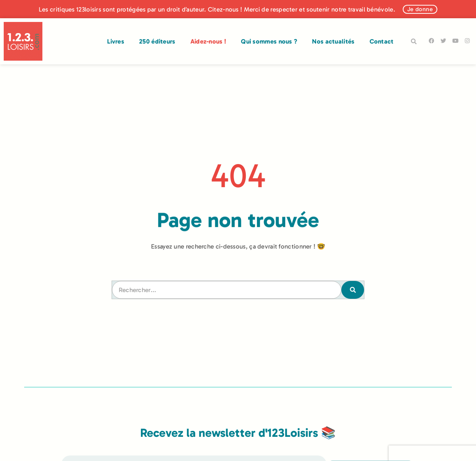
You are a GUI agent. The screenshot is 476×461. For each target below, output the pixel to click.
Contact (382, 41)
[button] (414, 42)
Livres (116, 41)
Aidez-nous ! (208, 41)
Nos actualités (333, 41)
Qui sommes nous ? (269, 41)
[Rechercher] (351, 290)
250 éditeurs (157, 41)
